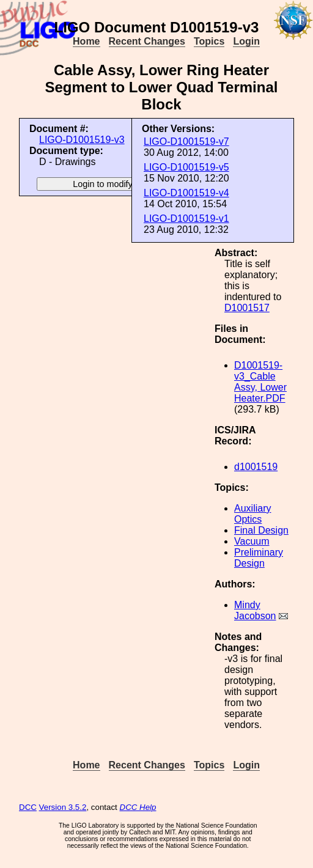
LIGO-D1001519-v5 (186, 167)
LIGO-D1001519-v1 (186, 219)
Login (246, 41)
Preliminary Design (259, 558)
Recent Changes (147, 41)
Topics (209, 41)
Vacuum (252, 541)
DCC (28, 807)
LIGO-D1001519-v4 (186, 193)
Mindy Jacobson (255, 610)
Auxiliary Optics (252, 514)
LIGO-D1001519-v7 (186, 142)
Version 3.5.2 (63, 807)
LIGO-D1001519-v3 (82, 140)
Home (86, 41)
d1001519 (256, 467)
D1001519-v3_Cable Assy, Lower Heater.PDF (260, 382)
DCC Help (138, 807)
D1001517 (247, 308)
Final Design (261, 530)
